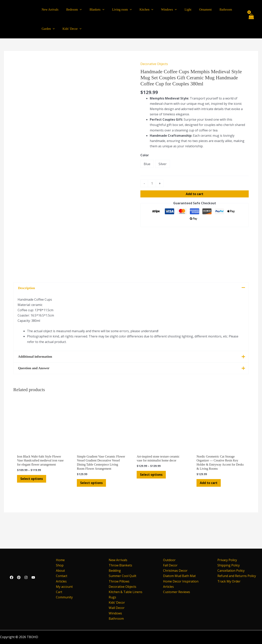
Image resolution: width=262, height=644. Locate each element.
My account (63, 587)
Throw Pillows (119, 581)
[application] (77, 10)
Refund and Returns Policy (237, 576)
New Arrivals (118, 560)
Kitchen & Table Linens (126, 592)
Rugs (112, 597)
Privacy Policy (227, 560)
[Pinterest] (19, 577)
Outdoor (169, 560)
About (59, 571)
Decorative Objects (154, 64)
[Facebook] (12, 577)
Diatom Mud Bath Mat (179, 576)
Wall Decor (117, 608)
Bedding (115, 571)
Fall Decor (170, 565)
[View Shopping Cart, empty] (251, 19)
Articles (60, 581)
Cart (57, 592)
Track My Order (229, 581)
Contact (60, 576)
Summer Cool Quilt (122, 576)
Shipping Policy (229, 565)
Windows (115, 613)
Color (145, 155)
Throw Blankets (120, 565)
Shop (58, 565)
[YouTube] (33, 577)
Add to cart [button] (209, 506)
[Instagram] (26, 577)
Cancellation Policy (231, 571)
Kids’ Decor (117, 602)
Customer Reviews (177, 592)
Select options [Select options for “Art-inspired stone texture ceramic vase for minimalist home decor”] (152, 498)
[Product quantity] (152, 183)
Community (63, 597)
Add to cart (195, 194)
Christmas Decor (175, 571)
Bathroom (116, 619)
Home (59, 560)
